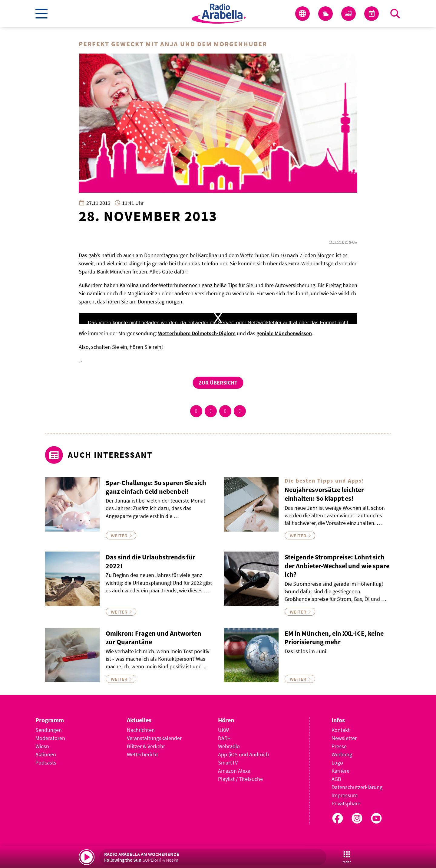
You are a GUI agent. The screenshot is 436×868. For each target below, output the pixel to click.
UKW (223, 730)
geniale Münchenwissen (284, 333)
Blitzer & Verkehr (146, 746)
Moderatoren (50, 738)
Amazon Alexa (234, 771)
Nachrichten (141, 730)
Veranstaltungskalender (154, 738)
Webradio (229, 746)
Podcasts (46, 763)
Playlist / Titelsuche (240, 779)
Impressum (345, 795)
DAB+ (224, 738)
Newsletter (344, 738)
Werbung (342, 754)
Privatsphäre (346, 803)
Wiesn (42, 746)
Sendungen (49, 730)
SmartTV (228, 763)
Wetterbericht (142, 754)
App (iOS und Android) (243, 754)
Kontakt (341, 730)
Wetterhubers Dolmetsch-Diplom (197, 333)
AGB (336, 779)
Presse (339, 746)
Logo (337, 763)
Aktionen (46, 754)
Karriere (340, 771)
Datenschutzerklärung (357, 787)
